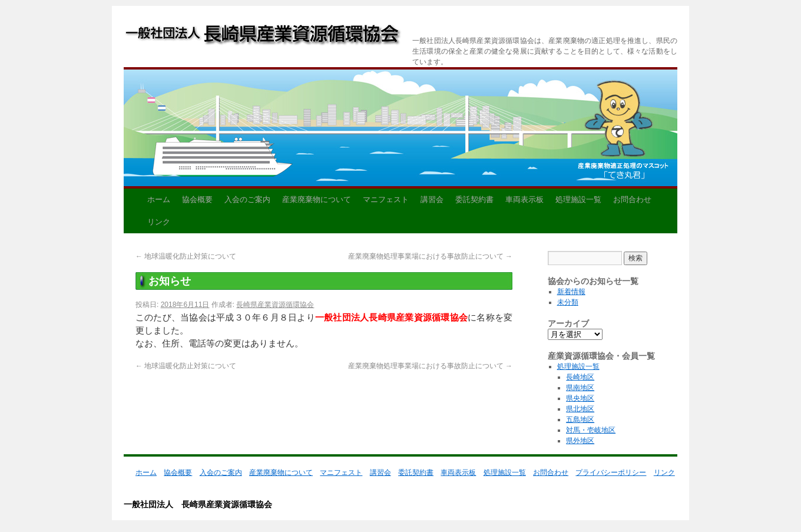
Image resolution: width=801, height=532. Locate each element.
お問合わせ (632, 199)
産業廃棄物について (317, 199)
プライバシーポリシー (611, 472)
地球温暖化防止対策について (186, 256)
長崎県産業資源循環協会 (275, 305)
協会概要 (197, 199)
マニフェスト (386, 199)
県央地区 (580, 398)
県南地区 (580, 388)
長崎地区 (580, 377)
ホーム (159, 199)
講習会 (432, 199)
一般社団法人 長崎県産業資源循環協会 (263, 37)
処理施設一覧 (578, 199)
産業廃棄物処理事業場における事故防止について (430, 256)
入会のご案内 (247, 199)
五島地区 (580, 419)
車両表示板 (524, 199)
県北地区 (580, 409)
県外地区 (580, 441)
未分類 (568, 302)
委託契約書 (474, 199)
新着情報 (571, 292)
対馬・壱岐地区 (591, 430)
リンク (159, 222)
